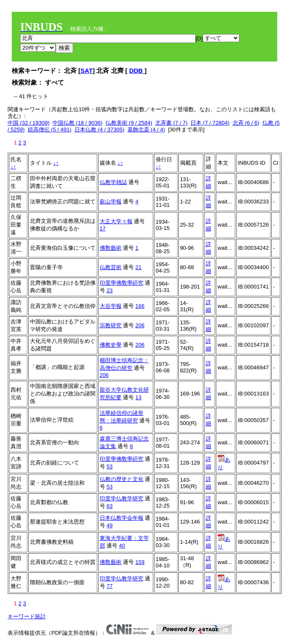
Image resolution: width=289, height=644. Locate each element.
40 (122, 546)
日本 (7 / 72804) (210, 123)
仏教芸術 (111, 267)
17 (103, 228)
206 (140, 325)
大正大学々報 (116, 221)
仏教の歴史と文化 (122, 479)
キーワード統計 (27, 616)
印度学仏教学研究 (122, 498)
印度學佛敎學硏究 (122, 283)
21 (138, 267)
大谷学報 (111, 306)
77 (109, 586)
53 (109, 466)
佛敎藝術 (111, 248)
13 (138, 397)
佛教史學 (111, 345)
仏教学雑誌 (113, 182)
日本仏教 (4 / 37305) (99, 130)
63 (109, 506)
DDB (137, 71)
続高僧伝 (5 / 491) (50, 130)
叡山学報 (111, 202)
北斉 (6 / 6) (246, 123)
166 (140, 306)
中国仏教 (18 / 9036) (78, 123)
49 (109, 525)
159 (140, 562)
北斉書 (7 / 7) (171, 123)
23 (109, 290)
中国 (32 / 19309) (29, 123)
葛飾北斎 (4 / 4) (146, 130)
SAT (86, 71)
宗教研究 (111, 325)
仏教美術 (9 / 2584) (129, 123)
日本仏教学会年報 (122, 518)
